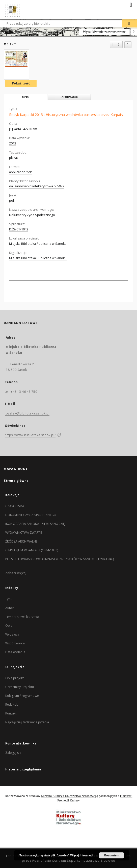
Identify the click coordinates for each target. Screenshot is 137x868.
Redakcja (12, 705)
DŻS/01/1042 (19, 229)
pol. (12, 201)
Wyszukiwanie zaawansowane (104, 32)
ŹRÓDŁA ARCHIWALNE (21, 541)
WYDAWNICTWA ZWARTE (24, 533)
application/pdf (20, 172)
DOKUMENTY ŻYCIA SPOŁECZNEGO (31, 515)
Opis (9, 626)
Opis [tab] (25, 97)
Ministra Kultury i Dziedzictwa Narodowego (69, 796)
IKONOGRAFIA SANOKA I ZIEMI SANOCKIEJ (35, 524)
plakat (13, 158)
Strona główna (16, 481)
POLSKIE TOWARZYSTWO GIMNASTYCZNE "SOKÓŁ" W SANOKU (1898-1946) (60, 559)
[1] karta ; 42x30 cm (23, 129)
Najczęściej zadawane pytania (27, 722)
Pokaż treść (21, 83)
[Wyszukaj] (130, 23)
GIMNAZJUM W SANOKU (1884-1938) (32, 550)
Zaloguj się (13, 753)
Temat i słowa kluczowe (22, 617)
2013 (13, 143)
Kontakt (11, 713)
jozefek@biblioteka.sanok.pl (27, 413)
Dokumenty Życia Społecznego (32, 215)
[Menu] (131, 4)
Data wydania (15, 652)
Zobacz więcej (16, 573)
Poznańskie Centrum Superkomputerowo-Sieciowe (74, 861)
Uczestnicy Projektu (20, 687)
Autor (9, 608)
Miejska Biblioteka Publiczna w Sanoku (38, 244)
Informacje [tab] (69, 97)
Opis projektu (15, 678)
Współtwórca (15, 643)
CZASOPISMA (15, 506)
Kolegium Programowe (22, 696)
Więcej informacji (82, 855)
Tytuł (9, 599)
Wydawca (12, 634)
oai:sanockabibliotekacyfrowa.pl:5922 (37, 186)
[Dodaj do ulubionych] (128, 45)
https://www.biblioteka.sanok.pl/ (30, 435)
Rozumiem (112, 855)
